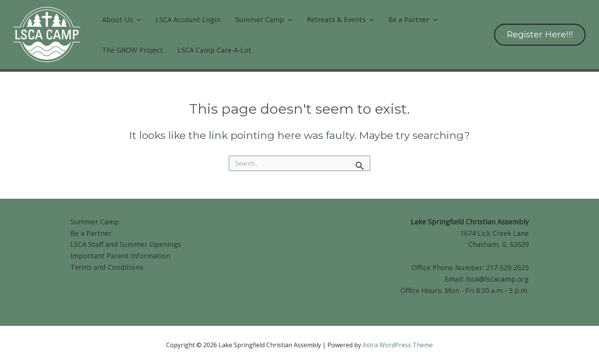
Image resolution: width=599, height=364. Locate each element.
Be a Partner (91, 233)
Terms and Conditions (107, 267)
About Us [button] (121, 19)
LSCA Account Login (187, 19)
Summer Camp (95, 222)
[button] (137, 19)
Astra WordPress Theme (398, 345)
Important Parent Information (120, 256)
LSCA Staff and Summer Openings (126, 244)
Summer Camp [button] (261, 19)
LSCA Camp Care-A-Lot (213, 50)
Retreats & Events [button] (337, 19)
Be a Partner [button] (409, 19)
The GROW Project (132, 50)
